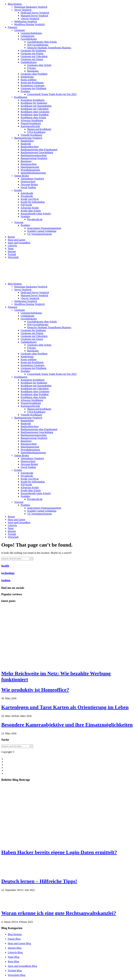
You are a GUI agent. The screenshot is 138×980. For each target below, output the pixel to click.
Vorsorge (19, 222)
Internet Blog (15, 948)
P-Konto (32, 68)
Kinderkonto (27, 77)
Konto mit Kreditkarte (32, 83)
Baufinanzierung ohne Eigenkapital (39, 150)
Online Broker (22, 176)
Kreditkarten (21, 97)
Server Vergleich (23, 10)
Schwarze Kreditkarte (32, 120)
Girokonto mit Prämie (32, 53)
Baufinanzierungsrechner (34, 155)
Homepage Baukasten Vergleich (31, 7)
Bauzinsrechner (29, 164)
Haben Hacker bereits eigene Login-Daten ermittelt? (59, 852)
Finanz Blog (14, 939)
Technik (12, 254)
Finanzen (13, 27)
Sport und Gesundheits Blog (22, 966)
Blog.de (19, 752)
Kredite (18, 190)
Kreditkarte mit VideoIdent (35, 109)
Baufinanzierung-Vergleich (28, 138)
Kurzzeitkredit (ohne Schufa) (36, 214)
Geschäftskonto (29, 39)
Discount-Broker (29, 184)
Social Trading (28, 187)
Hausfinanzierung (30, 167)
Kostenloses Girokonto (33, 85)
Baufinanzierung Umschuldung (37, 152)
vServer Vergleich (30, 19)
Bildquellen (11, 770)
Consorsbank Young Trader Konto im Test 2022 (52, 94)
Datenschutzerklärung (16, 773)
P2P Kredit (26, 205)
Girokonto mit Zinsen (32, 59)
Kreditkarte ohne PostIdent (35, 115)
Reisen (11, 237)
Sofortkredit (27, 193)
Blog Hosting (15, 4)
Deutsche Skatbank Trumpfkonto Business (49, 48)
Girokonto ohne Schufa (39, 65)
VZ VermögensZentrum (39, 234)
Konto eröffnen (29, 80)
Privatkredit (27, 196)
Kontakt (9, 762)
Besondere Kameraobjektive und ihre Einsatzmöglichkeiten (67, 725)
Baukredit (26, 144)
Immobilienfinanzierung (33, 173)
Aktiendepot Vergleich (32, 179)
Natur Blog (14, 957)
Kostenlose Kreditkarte (33, 100)
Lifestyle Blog (15, 952)
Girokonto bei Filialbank (33, 88)
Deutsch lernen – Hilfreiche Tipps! (39, 881)
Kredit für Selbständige (33, 202)
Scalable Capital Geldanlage (42, 231)
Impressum (10, 768)
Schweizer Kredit (30, 208)
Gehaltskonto (28, 36)
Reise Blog (13, 961)
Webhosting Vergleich (26, 21)
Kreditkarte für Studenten (34, 103)
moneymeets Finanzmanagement (44, 228)
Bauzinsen (26, 161)
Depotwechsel (28, 182)
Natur (11, 248)
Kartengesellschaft (30, 126)
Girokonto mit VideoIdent (34, 56)
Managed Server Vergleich (34, 16)
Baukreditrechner (30, 147)
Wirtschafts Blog (16, 975)
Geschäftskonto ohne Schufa (42, 42)
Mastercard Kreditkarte (39, 129)
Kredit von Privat (30, 199)
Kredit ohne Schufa (31, 211)
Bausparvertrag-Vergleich (34, 158)
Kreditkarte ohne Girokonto (35, 112)
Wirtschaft (13, 257)
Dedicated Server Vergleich (35, 13)
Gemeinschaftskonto (31, 33)
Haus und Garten (16, 240)
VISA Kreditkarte (36, 132)
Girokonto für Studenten (33, 51)
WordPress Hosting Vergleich (29, 24)
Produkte (25, 91)
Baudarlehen (27, 141)
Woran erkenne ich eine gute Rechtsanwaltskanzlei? (59, 913)
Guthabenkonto (29, 62)
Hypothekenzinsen (30, 170)
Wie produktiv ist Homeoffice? (35, 690)
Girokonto (20, 30)
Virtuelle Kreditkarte (31, 135)
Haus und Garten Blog (19, 943)
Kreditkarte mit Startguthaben (36, 106)
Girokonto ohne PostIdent (34, 74)
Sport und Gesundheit (19, 243)
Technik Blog (15, 971)
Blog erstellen (12, 759)
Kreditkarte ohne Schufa (33, 117)
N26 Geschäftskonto (38, 45)
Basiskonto (33, 71)
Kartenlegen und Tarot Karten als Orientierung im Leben (65, 707)
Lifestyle (12, 246)
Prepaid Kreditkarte (31, 123)
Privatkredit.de (35, 219)
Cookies (9, 765)
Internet (12, 251)
